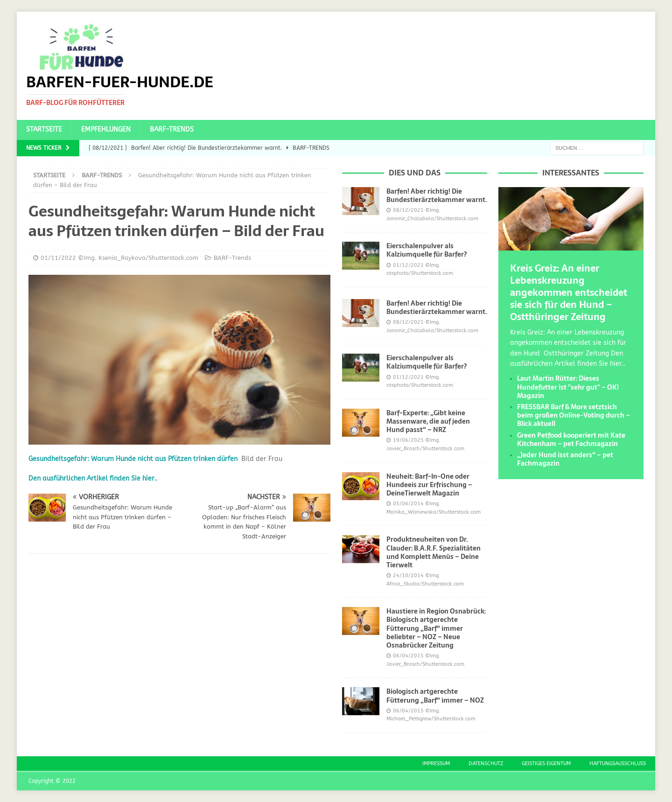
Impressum (436, 764)
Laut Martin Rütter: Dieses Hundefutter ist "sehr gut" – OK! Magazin (568, 387)
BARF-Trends (172, 129)
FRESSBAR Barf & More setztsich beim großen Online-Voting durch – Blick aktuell (574, 415)
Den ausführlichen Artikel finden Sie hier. (92, 478)
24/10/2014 (408, 575)
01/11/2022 (58, 258)
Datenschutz (486, 764)
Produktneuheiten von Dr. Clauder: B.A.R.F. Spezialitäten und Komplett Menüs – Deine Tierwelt (434, 552)
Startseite (44, 129)
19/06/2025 (408, 440)
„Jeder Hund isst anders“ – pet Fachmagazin (565, 459)
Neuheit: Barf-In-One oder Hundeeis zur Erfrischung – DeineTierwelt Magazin (429, 485)
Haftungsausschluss (618, 764)
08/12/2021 (408, 210)
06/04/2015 (408, 656)
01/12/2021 (408, 265)
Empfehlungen (106, 129)
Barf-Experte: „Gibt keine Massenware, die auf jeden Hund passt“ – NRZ (428, 421)
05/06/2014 (408, 504)
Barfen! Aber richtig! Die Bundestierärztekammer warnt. (437, 195)
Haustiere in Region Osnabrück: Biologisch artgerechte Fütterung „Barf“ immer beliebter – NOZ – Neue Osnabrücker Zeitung (436, 628)
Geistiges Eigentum (546, 764)
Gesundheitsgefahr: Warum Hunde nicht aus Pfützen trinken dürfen (133, 459)
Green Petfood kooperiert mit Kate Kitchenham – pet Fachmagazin (571, 439)
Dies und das (415, 173)
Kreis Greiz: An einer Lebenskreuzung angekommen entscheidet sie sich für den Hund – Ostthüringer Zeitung (569, 293)
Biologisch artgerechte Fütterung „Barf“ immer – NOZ (435, 696)
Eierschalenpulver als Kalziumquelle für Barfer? (427, 250)
